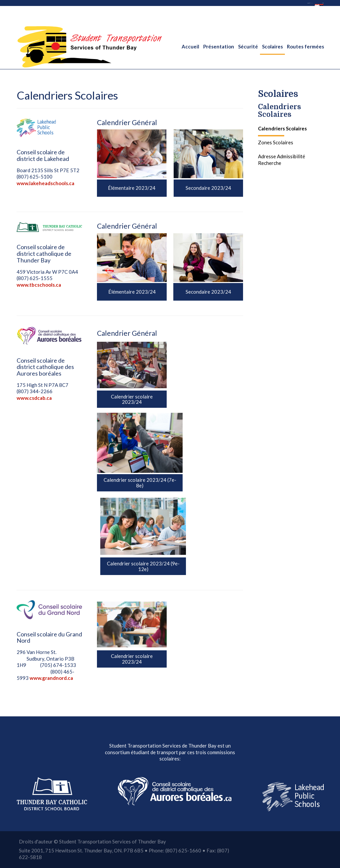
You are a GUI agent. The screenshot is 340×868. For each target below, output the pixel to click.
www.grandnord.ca (51, 678)
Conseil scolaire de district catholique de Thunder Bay (44, 253)
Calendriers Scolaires (280, 111)
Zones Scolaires (276, 142)
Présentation (219, 46)
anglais (194, 7)
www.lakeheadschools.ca (45, 183)
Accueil (190, 46)
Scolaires (272, 46)
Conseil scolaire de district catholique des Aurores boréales (45, 367)
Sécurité (248, 46)
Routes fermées (305, 46)
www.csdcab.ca (34, 398)
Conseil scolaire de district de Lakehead (43, 155)
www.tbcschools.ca (39, 285)
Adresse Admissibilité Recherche (282, 160)
